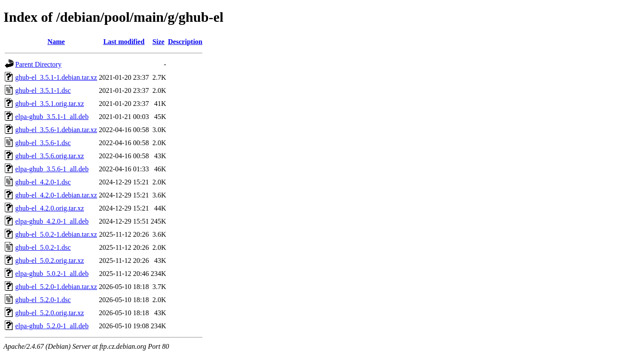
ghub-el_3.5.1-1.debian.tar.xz (56, 77)
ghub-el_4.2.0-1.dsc (43, 182)
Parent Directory (38, 64)
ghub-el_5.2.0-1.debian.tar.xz (56, 287)
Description (185, 42)
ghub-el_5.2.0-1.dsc (43, 300)
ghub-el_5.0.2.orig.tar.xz (50, 260)
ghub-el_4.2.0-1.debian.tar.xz (56, 195)
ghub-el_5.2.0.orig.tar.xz (50, 313)
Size (158, 42)
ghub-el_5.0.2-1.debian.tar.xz (56, 234)
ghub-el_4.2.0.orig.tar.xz (50, 208)
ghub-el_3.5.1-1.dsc (43, 90)
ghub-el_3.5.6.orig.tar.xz (50, 156)
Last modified (124, 42)
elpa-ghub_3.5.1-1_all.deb (52, 117)
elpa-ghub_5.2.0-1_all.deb (52, 326)
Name (56, 42)
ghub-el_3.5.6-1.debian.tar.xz (56, 130)
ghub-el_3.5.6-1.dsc (43, 143)
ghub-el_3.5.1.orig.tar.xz (50, 104)
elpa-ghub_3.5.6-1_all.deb (52, 169)
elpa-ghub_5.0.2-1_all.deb (52, 274)
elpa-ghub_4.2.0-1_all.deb (52, 221)
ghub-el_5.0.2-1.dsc (43, 247)
